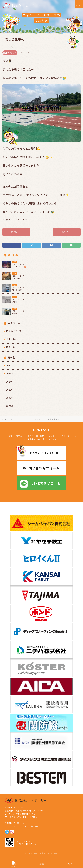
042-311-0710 (44, 453)
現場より (11, 347)
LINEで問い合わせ (46, 483)
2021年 (10, 406)
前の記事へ (16, 232)
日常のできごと (14, 331)
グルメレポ (12, 339)
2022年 (10, 398)
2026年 (10, 365)
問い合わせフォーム (44, 468)
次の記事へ (67, 232)
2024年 (10, 382)
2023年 (10, 390)
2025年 (10, 373)
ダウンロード (14, 864)
